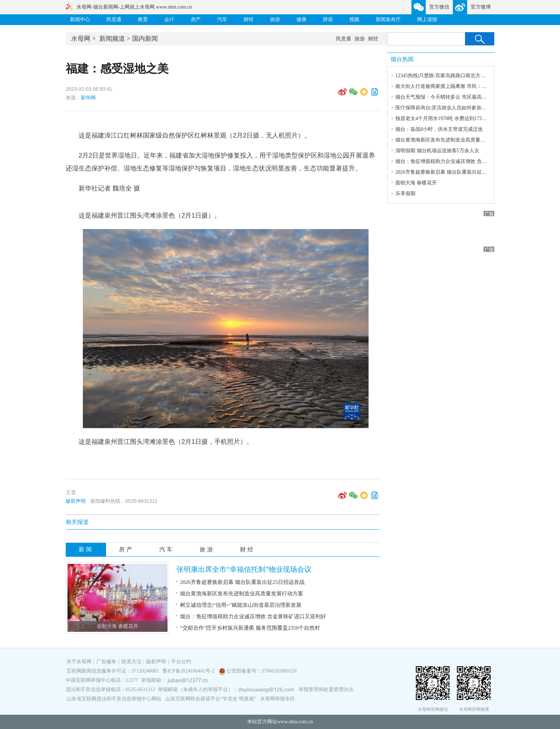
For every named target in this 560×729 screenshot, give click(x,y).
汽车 (222, 19)
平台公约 (181, 662)
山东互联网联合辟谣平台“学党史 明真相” (211, 699)
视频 (354, 19)
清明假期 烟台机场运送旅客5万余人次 (437, 151)
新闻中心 (80, 19)
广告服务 (106, 662)
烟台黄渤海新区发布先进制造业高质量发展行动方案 (242, 594)
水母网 (81, 39)
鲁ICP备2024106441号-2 (189, 671)
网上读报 (427, 19)
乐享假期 (405, 194)
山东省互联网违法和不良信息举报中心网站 (114, 699)
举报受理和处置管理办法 (326, 690)
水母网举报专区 (277, 699)
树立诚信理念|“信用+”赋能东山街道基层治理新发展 (241, 605)
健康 (301, 19)
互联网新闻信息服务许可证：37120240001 (113, 671)
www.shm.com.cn (295, 722)
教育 (143, 19)
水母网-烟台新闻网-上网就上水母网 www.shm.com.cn (134, 7)
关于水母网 (80, 662)
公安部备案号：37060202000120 (261, 671)
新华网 (88, 98)
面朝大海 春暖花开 (117, 626)
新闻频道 (112, 39)
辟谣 (328, 19)
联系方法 (131, 662)
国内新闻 (145, 39)
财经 (249, 19)
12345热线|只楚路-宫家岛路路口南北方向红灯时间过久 (455, 76)
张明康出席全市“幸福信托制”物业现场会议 (244, 569)
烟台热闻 (402, 59)
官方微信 (439, 7)
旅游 (275, 19)
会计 (169, 19)
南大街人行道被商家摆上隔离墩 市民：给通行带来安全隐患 (461, 86)
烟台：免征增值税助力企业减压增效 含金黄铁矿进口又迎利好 (253, 616)
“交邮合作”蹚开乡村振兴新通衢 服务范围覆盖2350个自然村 (250, 628)
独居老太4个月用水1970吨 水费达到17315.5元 (445, 118)
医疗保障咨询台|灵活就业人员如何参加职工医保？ (451, 108)
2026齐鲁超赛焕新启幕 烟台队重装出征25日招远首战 (242, 582)
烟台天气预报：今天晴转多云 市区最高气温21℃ (448, 97)
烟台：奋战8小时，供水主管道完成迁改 (439, 129)
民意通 (114, 19)
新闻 (86, 549)
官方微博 (481, 7)
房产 (196, 19)
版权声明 (76, 501)
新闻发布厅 (388, 19)
